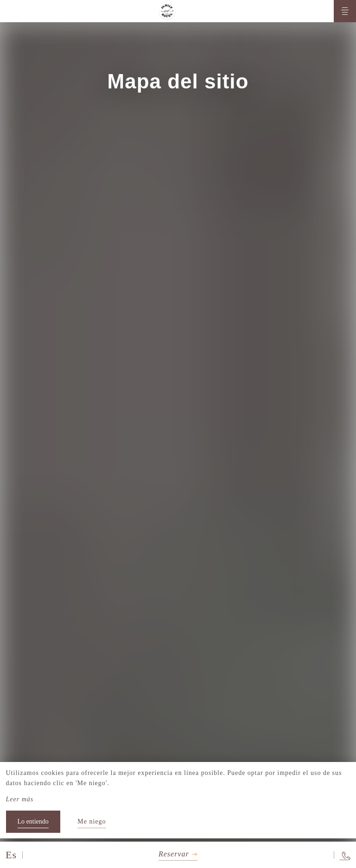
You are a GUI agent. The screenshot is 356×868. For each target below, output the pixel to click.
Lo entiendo (33, 821)
